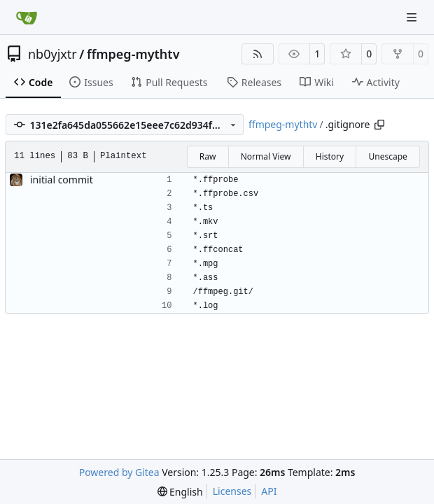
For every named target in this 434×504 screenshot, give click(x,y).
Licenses (232, 491)
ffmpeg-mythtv (133, 54)
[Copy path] (379, 125)
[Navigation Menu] (413, 17)
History (330, 156)
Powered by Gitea (119, 472)
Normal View (266, 156)
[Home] (27, 17)
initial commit (62, 180)
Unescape (387, 156)
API (269, 491)
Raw (208, 156)
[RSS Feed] (258, 54)
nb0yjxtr (52, 54)
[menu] (180, 492)
